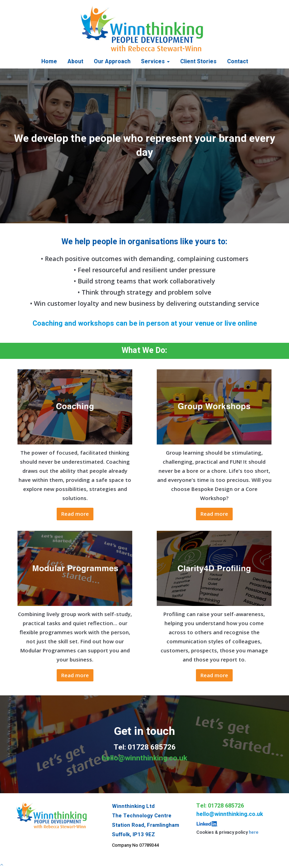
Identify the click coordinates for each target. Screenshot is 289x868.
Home (49, 62)
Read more (75, 514)
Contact (238, 62)
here (254, 832)
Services (155, 62)
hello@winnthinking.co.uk (144, 758)
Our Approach (112, 62)
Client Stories (198, 62)
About (75, 62)
